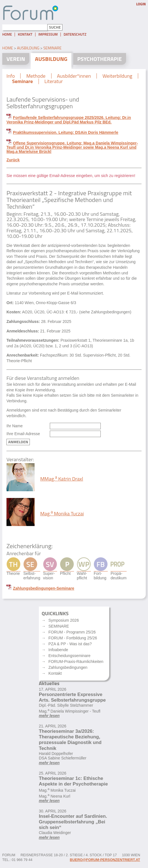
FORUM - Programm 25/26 (72, 632)
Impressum (48, 35)
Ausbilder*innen (74, 76)
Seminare (52, 48)
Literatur (54, 81)
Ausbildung (28, 48)
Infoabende (58, 650)
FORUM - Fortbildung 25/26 (73, 638)
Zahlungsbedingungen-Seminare (44, 588)
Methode (36, 76)
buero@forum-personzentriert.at (105, 860)
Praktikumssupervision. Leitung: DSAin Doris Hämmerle (66, 132)
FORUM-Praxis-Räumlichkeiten (76, 662)
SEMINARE (59, 626)
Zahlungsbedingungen (68, 667)
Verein (16, 59)
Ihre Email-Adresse (23, 434)
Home (7, 35)
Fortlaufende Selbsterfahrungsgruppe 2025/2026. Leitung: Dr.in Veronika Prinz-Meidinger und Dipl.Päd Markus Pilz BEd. (69, 120)
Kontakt (25, 35)
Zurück (13, 160)
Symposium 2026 (64, 620)
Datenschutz (75, 35)
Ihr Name (15, 426)
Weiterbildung (117, 76)
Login (141, 4)
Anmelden (18, 442)
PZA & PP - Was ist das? (70, 644)
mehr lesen (49, 716)
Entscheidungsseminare (69, 656)
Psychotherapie (100, 59)
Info (11, 76)
